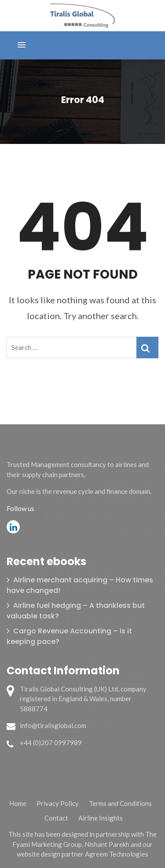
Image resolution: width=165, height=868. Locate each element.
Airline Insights (101, 818)
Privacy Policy (58, 803)
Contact (56, 818)
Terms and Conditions (120, 803)
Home (18, 803)
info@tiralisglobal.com (53, 725)
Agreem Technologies (117, 854)
